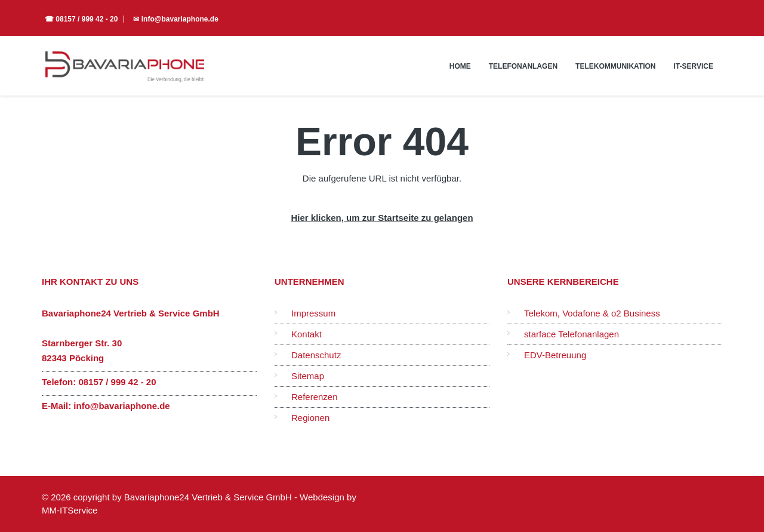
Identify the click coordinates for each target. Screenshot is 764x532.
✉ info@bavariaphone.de (175, 19)
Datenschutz (316, 355)
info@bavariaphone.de (121, 406)
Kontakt (306, 334)
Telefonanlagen (523, 66)
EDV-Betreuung (555, 355)
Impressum (313, 313)
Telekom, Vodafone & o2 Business (592, 313)
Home (460, 66)
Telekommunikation (615, 66)
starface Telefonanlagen (572, 334)
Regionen (310, 418)
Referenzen (315, 397)
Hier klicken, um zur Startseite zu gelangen (382, 218)
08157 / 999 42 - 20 (117, 382)
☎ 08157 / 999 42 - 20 (81, 19)
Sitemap (308, 376)
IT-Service (694, 66)
